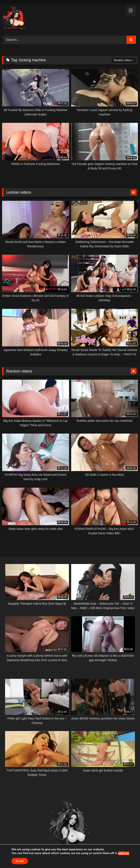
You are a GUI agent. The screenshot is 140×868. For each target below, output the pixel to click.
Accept (20, 861)
